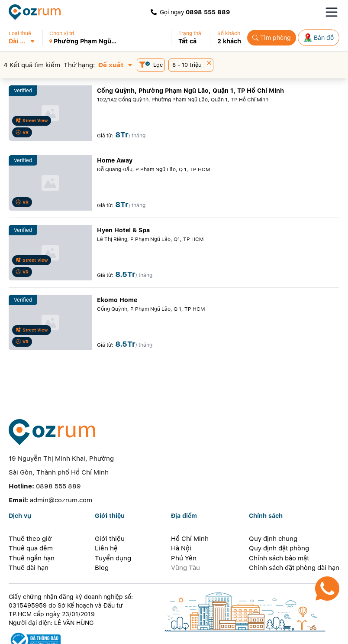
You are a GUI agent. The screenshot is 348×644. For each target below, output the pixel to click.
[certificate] (75, 609)
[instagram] (78, 633)
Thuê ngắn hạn (32, 527)
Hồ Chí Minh (190, 507)
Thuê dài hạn (29, 537)
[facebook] (44, 633)
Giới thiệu (110, 507)
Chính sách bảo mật (279, 527)
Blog (102, 537)
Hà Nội (181, 517)
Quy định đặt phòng (279, 517)
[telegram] (130, 633)
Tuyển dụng (113, 527)
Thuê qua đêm (31, 517)
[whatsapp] (113, 633)
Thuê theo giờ (30, 507)
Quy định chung (273, 507)
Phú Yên (184, 527)
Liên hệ (106, 517)
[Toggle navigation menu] (332, 12)
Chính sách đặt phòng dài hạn (294, 537)
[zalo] (61, 633)
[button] (25, 38)
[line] (95, 633)
